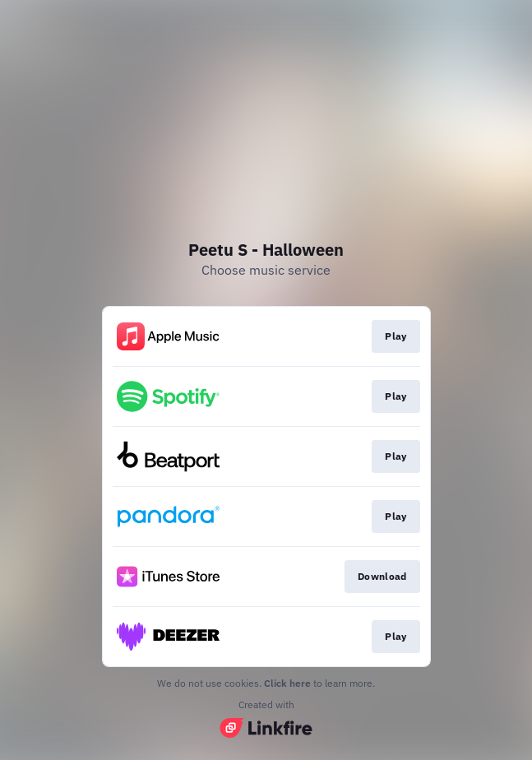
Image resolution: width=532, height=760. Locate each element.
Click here (287, 683)
